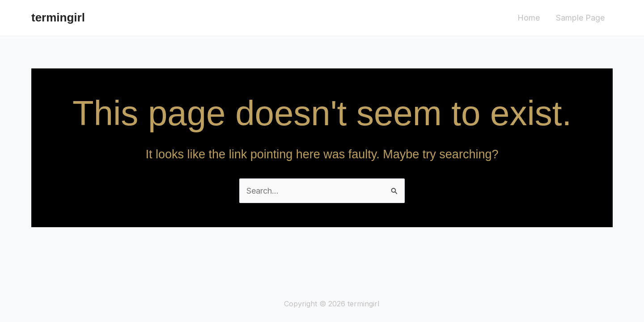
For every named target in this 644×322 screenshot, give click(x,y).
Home (529, 18)
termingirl (58, 17)
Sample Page (580, 18)
